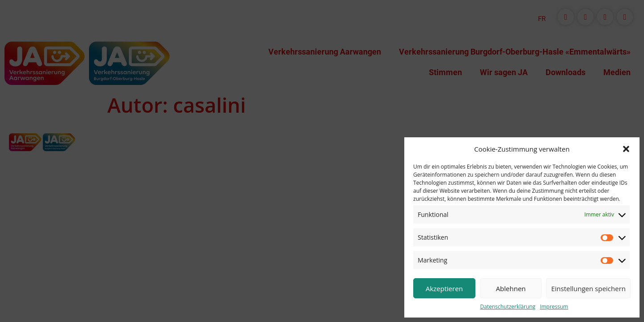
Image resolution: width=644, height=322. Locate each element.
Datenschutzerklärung (508, 307)
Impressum (554, 307)
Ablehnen (511, 288)
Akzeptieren (444, 288)
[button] (626, 149)
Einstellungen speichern (588, 288)
